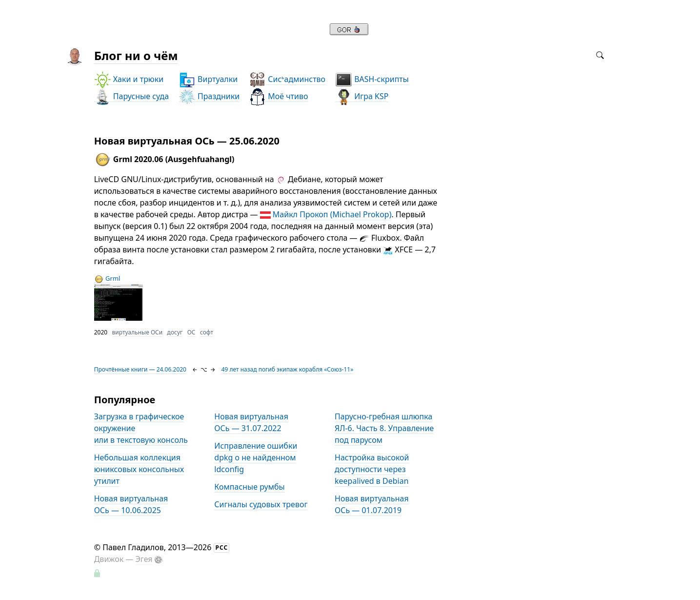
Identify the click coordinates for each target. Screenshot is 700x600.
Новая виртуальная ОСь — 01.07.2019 (372, 504)
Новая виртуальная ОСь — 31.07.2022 (251, 422)
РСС (222, 548)
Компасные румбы (249, 487)
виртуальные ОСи (138, 332)
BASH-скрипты (372, 79)
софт (207, 332)
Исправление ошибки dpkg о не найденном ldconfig (256, 457)
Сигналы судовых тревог (261, 504)
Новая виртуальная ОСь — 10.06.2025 (131, 504)
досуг (175, 332)
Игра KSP (362, 96)
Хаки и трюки (129, 79)
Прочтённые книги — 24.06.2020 (140, 369)
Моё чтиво (278, 96)
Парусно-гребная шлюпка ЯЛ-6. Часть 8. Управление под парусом (384, 428)
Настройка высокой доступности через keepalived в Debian (372, 469)
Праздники (209, 96)
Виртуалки (208, 79)
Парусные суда (131, 96)
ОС (191, 332)
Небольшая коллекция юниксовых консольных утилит (139, 469)
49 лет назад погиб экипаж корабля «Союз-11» (288, 369)
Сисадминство (287, 79)
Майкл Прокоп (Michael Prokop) (332, 214)
